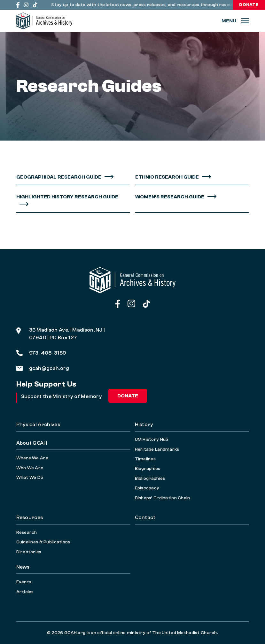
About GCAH (32, 443)
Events (24, 582)
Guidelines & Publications (43, 542)
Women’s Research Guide (170, 197)
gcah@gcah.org (43, 368)
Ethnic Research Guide (167, 177)
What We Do (30, 478)
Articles (25, 592)
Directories (29, 552)
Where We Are (32, 458)
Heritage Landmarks (157, 449)
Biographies (148, 469)
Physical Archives (38, 425)
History (144, 425)
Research (27, 533)
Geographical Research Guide (59, 177)
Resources (30, 517)
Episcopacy (147, 488)
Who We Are (30, 468)
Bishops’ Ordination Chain (163, 498)
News (23, 567)
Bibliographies (150, 479)
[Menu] (235, 21)
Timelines (145, 459)
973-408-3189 (41, 353)
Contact (145, 517)
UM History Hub (152, 440)
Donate (249, 5)
